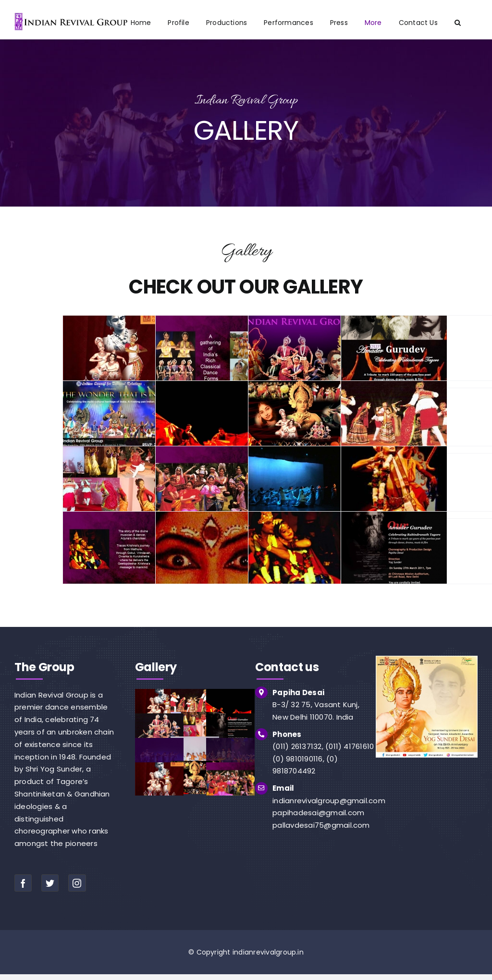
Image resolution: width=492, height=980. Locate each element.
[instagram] (77, 883)
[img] (427, 659)
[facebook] (23, 883)
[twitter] (50, 883)
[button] (458, 23)
